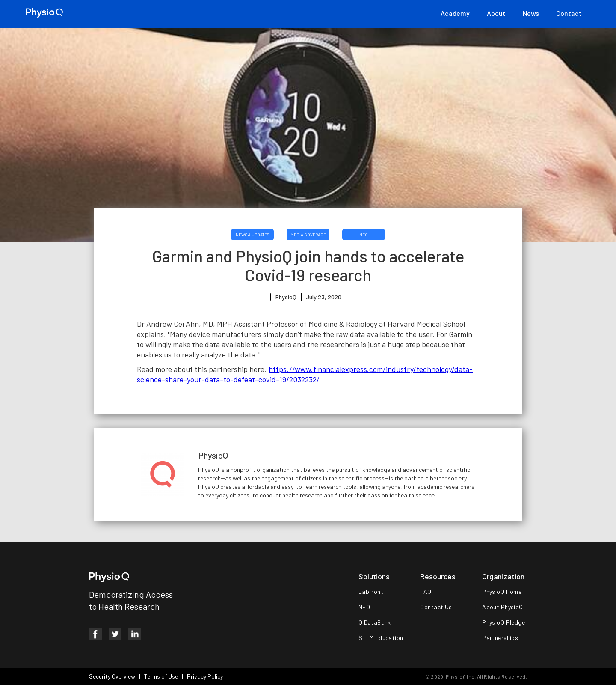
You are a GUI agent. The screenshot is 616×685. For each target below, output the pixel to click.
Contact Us (436, 607)
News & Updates (252, 235)
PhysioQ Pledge (503, 622)
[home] (44, 13)
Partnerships (500, 638)
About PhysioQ (502, 607)
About (496, 13)
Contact (569, 13)
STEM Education (381, 638)
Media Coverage (308, 235)
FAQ (426, 591)
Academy (455, 13)
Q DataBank (375, 622)
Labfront (371, 591)
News (531, 13)
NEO (364, 235)
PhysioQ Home (502, 591)
